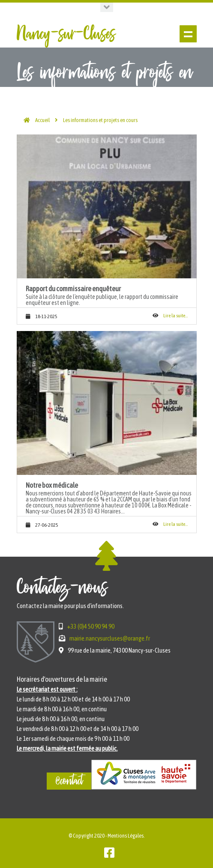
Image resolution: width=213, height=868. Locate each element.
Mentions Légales (126, 836)
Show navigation (188, 34)
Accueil (42, 120)
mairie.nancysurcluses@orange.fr (110, 638)
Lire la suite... (175, 316)
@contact (69, 781)
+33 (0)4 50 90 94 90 (91, 626)
